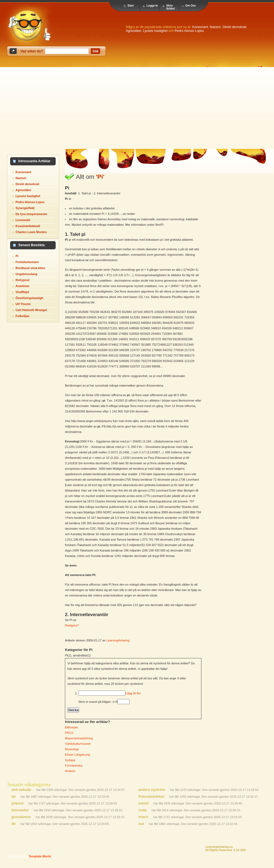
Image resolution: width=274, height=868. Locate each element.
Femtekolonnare (27, 262)
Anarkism (22, 286)
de (14, 796)
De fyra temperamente (31, 214)
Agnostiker (133, 31)
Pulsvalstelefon (151, 796)
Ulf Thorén (23, 304)
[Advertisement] (137, 108)
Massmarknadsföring (79, 738)
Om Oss (190, 6)
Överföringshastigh (29, 298)
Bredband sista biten (30, 268)
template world (40, 856)
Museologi (72, 749)
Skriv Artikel (170, 7)
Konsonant (200, 27)
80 (13, 824)
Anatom (70, 771)
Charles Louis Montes (31, 232)
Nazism (215, 27)
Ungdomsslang (26, 274)
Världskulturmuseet (78, 744)
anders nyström (152, 790)
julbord (17, 803)
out (141, 824)
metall (144, 803)
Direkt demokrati (234, 27)
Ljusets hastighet (155, 31)
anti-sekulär (21, 790)
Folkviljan (23, 316)
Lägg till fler (133, 693)
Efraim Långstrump (78, 755)
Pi (17, 256)
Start (131, 6)
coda (142, 810)
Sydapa (70, 760)
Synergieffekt (25, 208)
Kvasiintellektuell (28, 226)
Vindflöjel (22, 292)
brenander (20, 810)
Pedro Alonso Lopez (189, 31)
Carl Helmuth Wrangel (31, 310)
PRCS (69, 733)
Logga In (152, 6)
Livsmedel (23, 220)
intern (143, 817)
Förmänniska (74, 765)
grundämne (21, 817)
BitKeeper (72, 727)
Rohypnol (23, 280)
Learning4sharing (118, 640)
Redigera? (72, 625)
